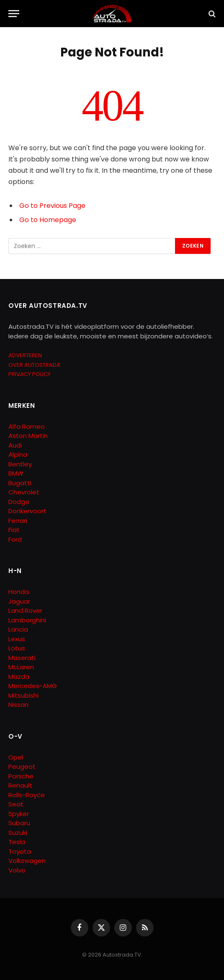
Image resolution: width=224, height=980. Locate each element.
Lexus (17, 639)
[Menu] (14, 14)
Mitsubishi (23, 695)
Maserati (22, 658)
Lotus (17, 648)
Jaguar (19, 601)
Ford (15, 539)
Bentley (20, 464)
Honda (19, 592)
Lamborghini (27, 620)
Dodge (19, 502)
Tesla (17, 842)
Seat (16, 804)
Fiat (14, 530)
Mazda (19, 677)
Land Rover (25, 610)
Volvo (17, 870)
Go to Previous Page (52, 206)
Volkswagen (27, 861)
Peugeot (22, 766)
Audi (15, 445)
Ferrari (18, 521)
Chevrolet (24, 492)
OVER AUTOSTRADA (34, 365)
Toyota (20, 851)
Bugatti (20, 483)
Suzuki (18, 833)
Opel (16, 757)
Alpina (18, 454)
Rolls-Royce (27, 795)
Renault (20, 785)
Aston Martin (28, 436)
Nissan (18, 705)
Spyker (19, 814)
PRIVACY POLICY (30, 374)
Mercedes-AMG (33, 686)
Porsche (21, 776)
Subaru (19, 823)
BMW (16, 473)
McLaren (21, 667)
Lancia (18, 629)
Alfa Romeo (27, 426)
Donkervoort (27, 511)
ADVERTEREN (25, 355)
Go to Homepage (48, 220)
